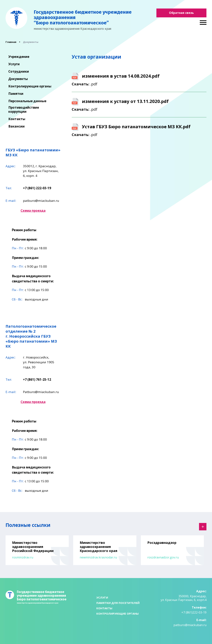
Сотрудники (19, 72)
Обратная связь (181, 13)
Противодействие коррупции (24, 110)
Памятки (16, 94)
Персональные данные (27, 101)
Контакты (17, 119)
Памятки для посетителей (118, 603)
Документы (18, 79)
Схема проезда (33, 211)
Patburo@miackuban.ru (41, 392)
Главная (11, 42)
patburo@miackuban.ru (41, 201)
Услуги (14, 64)
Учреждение (19, 57)
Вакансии (16, 126)
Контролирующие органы (30, 86)
